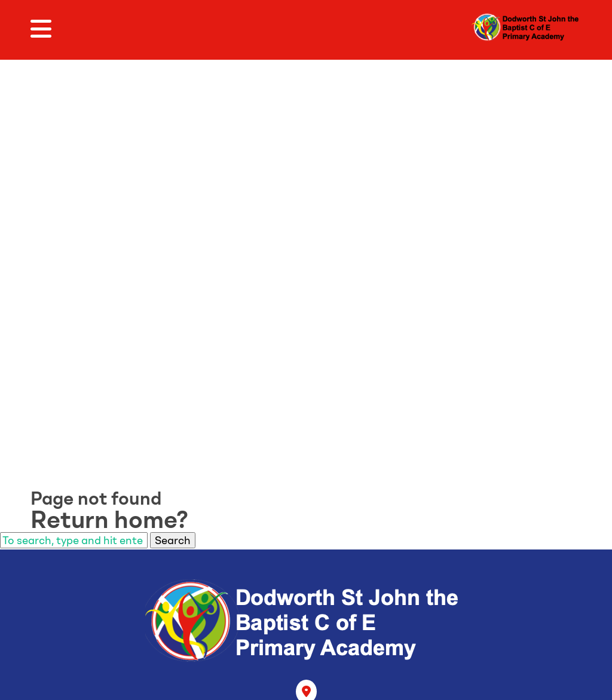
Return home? (109, 520)
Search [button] (173, 540)
